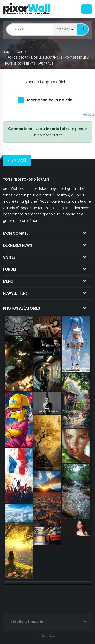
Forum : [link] (10, 269)
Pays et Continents (20, 63)
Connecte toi (21, 129)
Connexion (49, 636)
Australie (46, 63)
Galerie (22, 52)
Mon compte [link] (15, 233)
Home (7, 52)
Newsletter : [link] (15, 293)
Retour (89, 114)
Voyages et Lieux (77, 58)
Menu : (9, 281)
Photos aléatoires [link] (21, 308)
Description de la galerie (49, 100)
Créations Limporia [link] (27, 622)
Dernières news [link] (18, 245)
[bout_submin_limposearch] (82, 30)
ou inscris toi (52, 129)
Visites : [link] (10, 257)
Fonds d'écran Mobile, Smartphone (35, 58)
